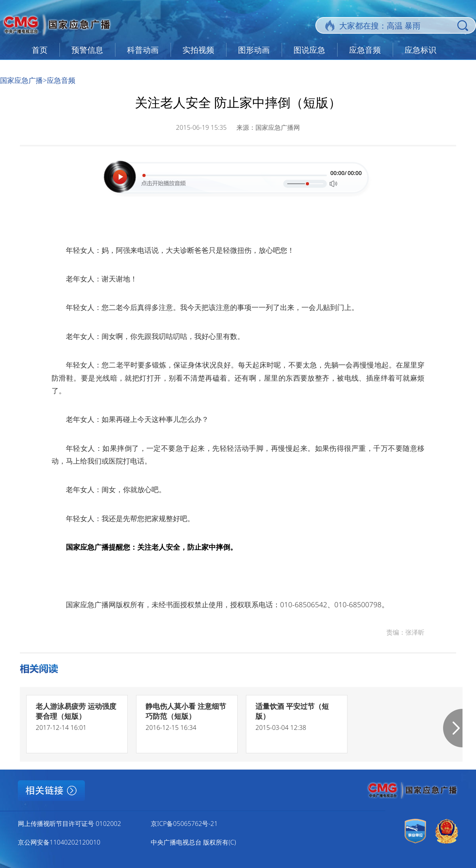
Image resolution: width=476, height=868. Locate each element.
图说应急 (309, 50)
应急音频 (365, 50)
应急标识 (420, 50)
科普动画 (143, 50)
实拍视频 (198, 50)
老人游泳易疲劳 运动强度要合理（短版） (76, 711)
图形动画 (254, 50)
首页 (40, 50)
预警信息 (87, 50)
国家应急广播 (21, 80)
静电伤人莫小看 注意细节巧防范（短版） (186, 711)
